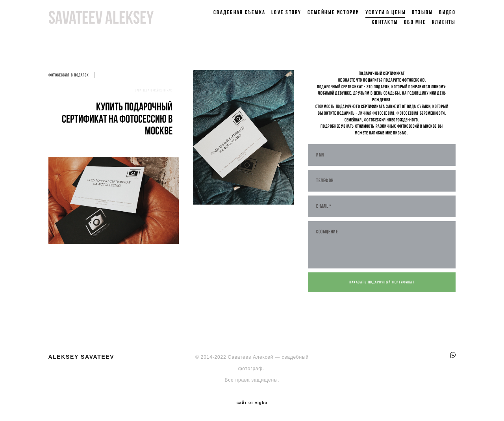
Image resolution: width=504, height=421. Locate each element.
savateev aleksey (101, 17)
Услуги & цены (386, 12)
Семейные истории (334, 12)
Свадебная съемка (239, 12)
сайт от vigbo (252, 403)
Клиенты (444, 22)
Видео (447, 12)
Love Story (286, 12)
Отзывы (423, 12)
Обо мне (415, 22)
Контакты (385, 22)
